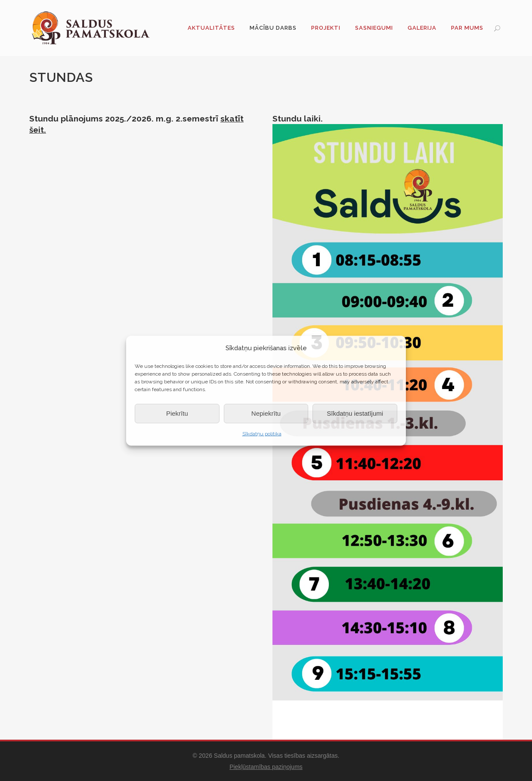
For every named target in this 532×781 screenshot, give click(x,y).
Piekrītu (177, 413)
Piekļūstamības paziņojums (266, 767)
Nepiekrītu (266, 413)
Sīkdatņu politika (262, 433)
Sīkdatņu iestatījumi (355, 413)
